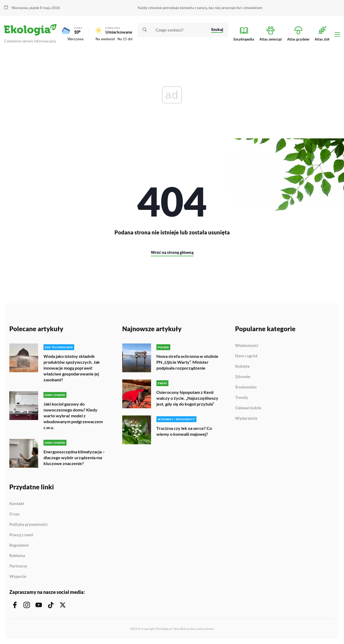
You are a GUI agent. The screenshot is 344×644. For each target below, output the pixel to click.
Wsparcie (18, 576)
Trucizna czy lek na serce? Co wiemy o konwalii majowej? (184, 431)
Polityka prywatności (28, 525)
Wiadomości (247, 346)
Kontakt (17, 504)
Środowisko (246, 387)
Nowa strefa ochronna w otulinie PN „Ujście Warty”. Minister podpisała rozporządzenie (187, 362)
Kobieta (242, 366)
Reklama (17, 556)
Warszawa (20, 8)
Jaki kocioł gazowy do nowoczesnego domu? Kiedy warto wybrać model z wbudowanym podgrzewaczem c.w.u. (73, 416)
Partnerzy (18, 566)
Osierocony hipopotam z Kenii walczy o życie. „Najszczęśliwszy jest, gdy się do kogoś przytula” (187, 398)
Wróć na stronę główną (172, 252)
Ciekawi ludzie (248, 408)
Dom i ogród (246, 356)
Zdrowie (243, 377)
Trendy (242, 398)
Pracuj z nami (21, 535)
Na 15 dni (125, 39)
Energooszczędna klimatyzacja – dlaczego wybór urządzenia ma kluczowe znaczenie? (74, 457)
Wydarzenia (246, 418)
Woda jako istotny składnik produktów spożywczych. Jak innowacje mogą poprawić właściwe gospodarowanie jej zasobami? (72, 368)
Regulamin (19, 545)
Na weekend (105, 39)
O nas (15, 514)
